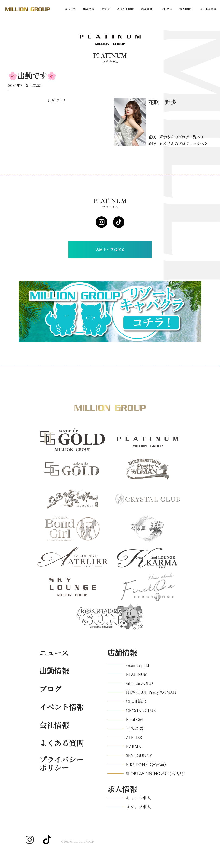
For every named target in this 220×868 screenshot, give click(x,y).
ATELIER (134, 737)
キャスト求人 (138, 798)
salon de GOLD (139, 683)
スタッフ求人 (138, 807)
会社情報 (167, 9)
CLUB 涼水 (136, 701)
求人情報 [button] (185, 9)
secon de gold (137, 665)
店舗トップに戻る (110, 250)
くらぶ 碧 (135, 728)
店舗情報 (122, 653)
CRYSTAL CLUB (141, 710)
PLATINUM (137, 674)
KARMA (134, 747)
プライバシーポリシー (61, 764)
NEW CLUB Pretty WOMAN (151, 692)
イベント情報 (125, 9)
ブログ (105, 9)
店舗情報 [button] (146, 9)
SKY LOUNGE (139, 756)
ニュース (70, 9)
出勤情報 (89, 9)
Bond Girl (134, 719)
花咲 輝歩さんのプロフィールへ (178, 143)
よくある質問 (208, 9)
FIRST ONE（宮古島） (147, 765)
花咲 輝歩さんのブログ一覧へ (176, 137)
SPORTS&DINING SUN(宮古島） (157, 774)
